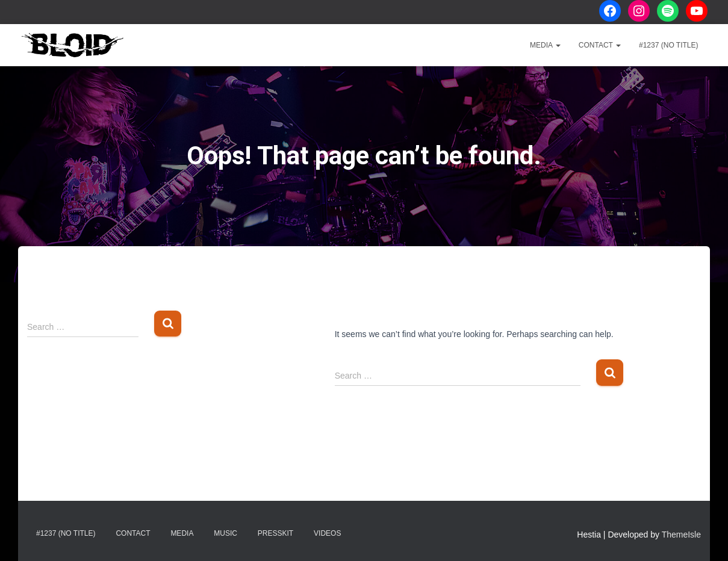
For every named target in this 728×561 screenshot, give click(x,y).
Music (226, 533)
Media (545, 45)
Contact (600, 45)
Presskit (275, 533)
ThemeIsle (681, 535)
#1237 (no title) (668, 45)
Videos (327, 533)
